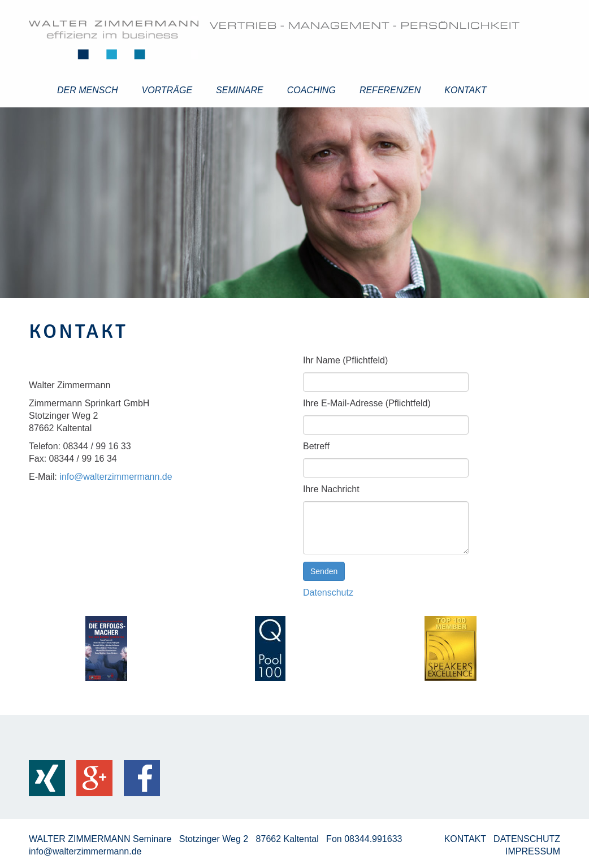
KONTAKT (467, 839)
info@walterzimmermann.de (116, 477)
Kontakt (465, 90)
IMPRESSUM (533, 851)
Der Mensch (88, 90)
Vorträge (167, 90)
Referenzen (390, 90)
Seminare (240, 90)
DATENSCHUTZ (527, 839)
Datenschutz (328, 593)
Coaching (311, 90)
